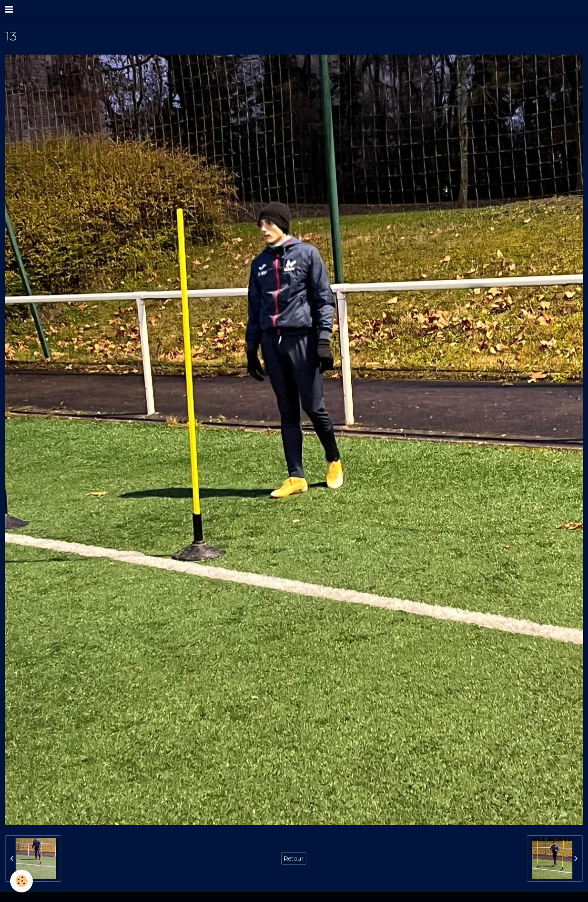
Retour (294, 858)
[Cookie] (21, 881)
